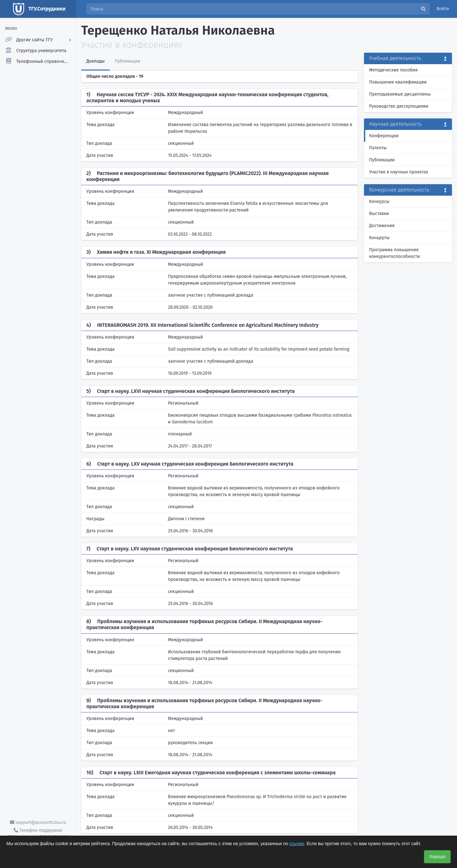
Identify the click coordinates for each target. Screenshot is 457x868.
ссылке (297, 844)
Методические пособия (393, 70)
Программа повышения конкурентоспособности (394, 253)
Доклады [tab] (96, 61)
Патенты (378, 148)
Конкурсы (379, 202)
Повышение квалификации (398, 82)
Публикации (382, 160)
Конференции (384, 136)
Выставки (379, 214)
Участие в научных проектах (399, 172)
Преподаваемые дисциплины (400, 94)
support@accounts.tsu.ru (38, 822)
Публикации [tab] (128, 61)
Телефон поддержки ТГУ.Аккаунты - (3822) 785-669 (38, 834)
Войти (443, 9)
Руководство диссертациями (399, 106)
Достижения (382, 226)
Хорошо (437, 857)
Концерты (379, 238)
